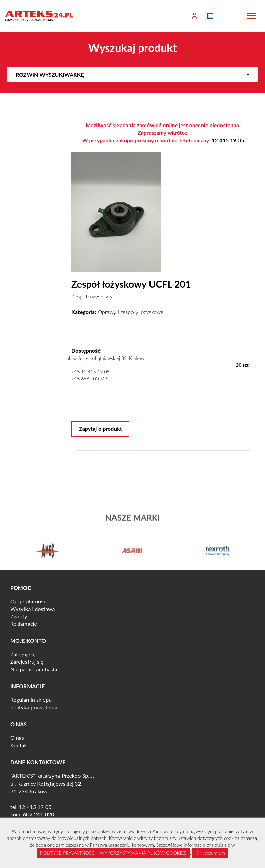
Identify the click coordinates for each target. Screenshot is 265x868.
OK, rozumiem (210, 853)
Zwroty (19, 616)
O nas (17, 738)
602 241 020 (39, 814)
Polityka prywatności (35, 707)
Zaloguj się (23, 654)
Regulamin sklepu (31, 700)
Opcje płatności (29, 601)
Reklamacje (24, 624)
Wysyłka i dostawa (33, 609)
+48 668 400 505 (90, 378)
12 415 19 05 (228, 140)
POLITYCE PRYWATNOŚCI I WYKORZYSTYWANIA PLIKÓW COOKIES (113, 853)
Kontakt (20, 745)
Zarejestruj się (27, 662)
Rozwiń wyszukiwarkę (132, 74)
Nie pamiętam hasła (34, 669)
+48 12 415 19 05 (91, 372)
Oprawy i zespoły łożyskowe (131, 312)
